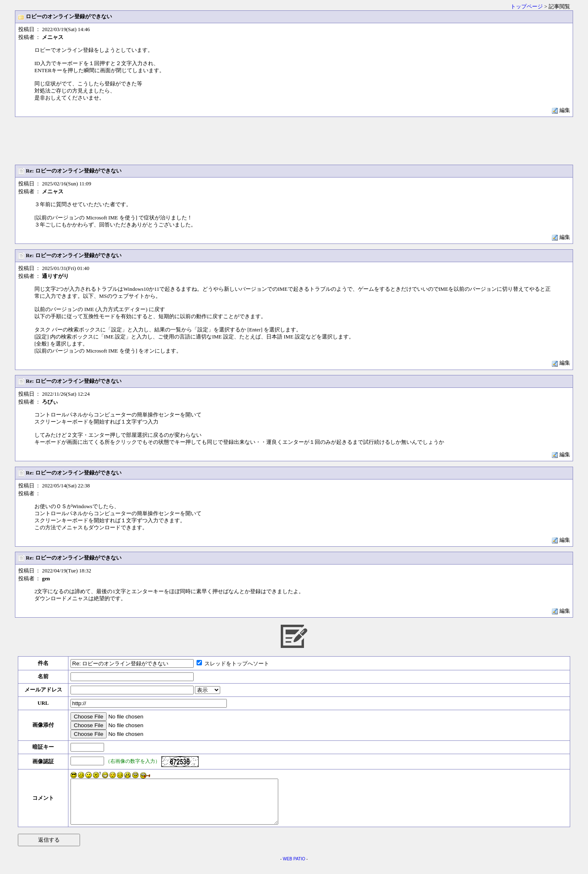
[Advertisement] (294, 141)
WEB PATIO (294, 868)
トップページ (527, 7)
